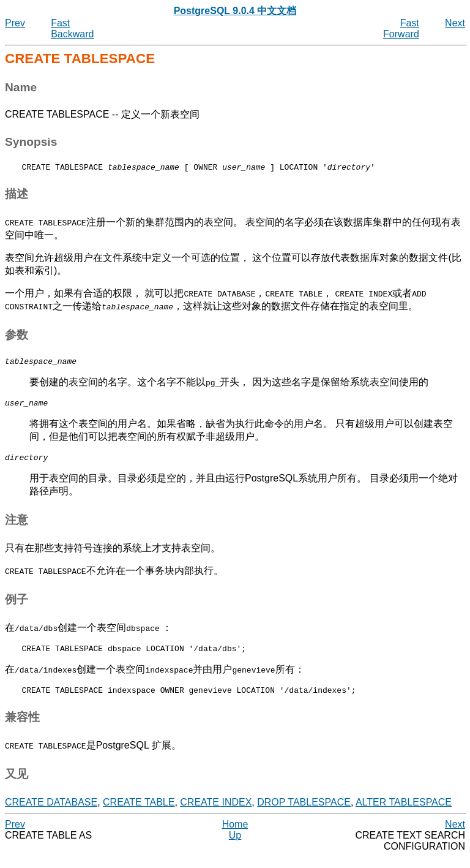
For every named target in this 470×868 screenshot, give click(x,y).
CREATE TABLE (139, 813)
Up (235, 846)
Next (455, 23)
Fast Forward (401, 28)
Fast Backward (72, 28)
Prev (15, 23)
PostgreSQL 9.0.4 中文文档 (235, 11)
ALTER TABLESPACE (404, 813)
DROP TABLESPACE (304, 813)
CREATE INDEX (216, 813)
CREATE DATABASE (51, 813)
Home (235, 835)
